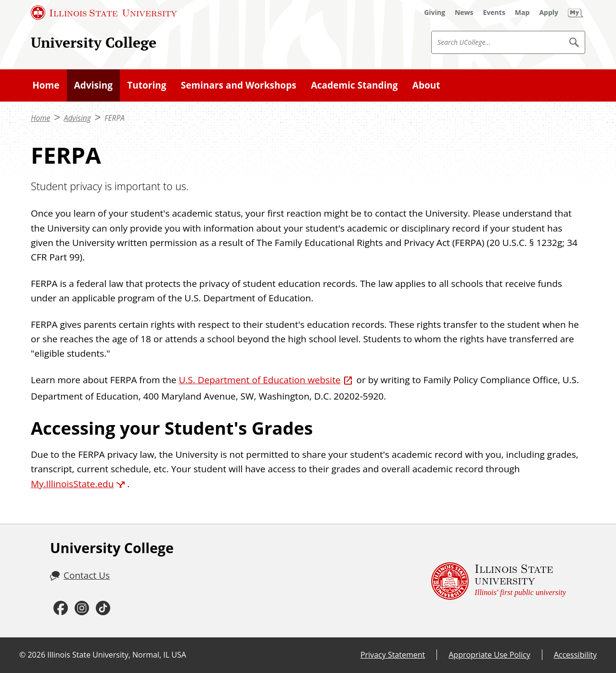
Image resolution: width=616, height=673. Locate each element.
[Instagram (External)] (82, 608)
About (426, 85)
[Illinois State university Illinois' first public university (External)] (499, 581)
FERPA (115, 118)
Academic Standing (354, 85)
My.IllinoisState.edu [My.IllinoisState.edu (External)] (72, 484)
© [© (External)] (22, 655)
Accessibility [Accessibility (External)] (575, 655)
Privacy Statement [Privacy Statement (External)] (393, 655)
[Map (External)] (522, 13)
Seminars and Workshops (239, 85)
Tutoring (147, 85)
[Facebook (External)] (61, 608)
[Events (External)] (494, 13)
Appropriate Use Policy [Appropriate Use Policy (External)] (489, 655)
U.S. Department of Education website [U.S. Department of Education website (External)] (259, 380)
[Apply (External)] (549, 13)
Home (46, 85)
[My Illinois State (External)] (576, 13)
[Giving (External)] (435, 13)
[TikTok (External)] (103, 608)
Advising (93, 85)
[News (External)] (464, 13)
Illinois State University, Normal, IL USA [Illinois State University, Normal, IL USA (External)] (117, 655)
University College (94, 42)
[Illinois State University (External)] (104, 13)
